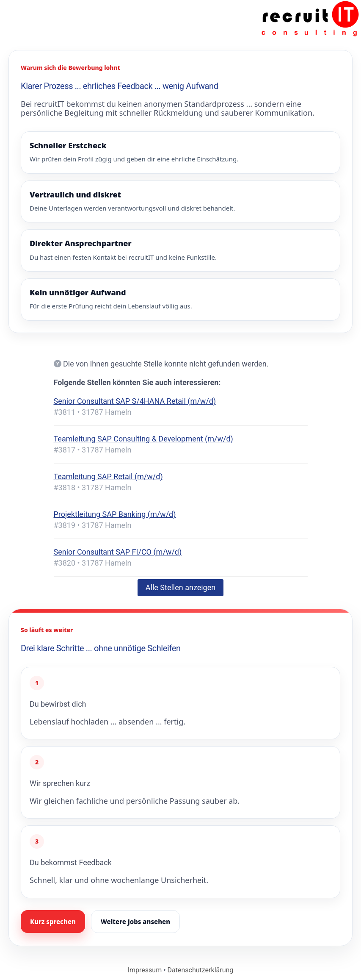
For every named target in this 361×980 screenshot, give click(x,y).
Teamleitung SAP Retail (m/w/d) (108, 476)
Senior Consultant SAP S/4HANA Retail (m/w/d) (135, 401)
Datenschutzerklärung (201, 970)
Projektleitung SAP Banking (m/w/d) (115, 514)
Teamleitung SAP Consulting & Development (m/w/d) (143, 439)
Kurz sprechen (53, 922)
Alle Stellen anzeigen (180, 587)
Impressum (145, 970)
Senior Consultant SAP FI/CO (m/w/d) (118, 552)
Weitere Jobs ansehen (135, 922)
